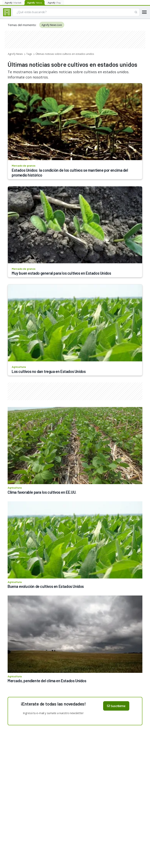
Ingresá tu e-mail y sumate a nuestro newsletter (53, 713)
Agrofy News (15, 54)
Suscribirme (116, 706)
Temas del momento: (22, 25)
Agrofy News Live (52, 25)
